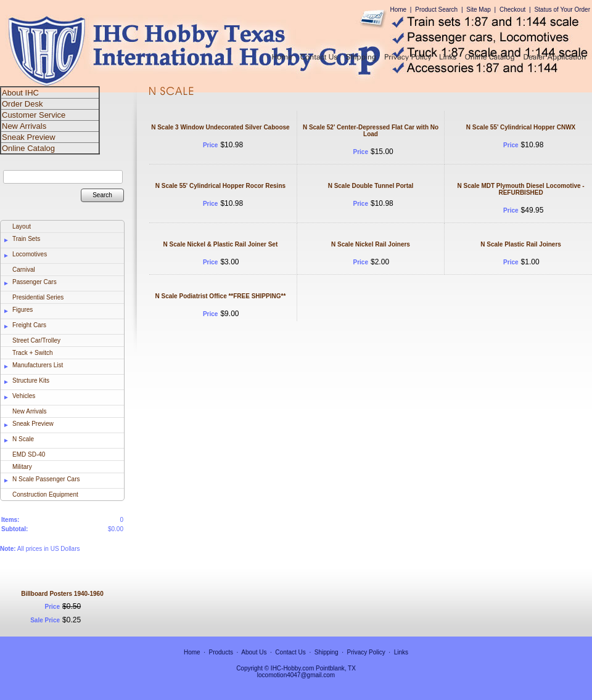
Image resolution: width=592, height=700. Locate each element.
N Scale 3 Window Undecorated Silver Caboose (220, 127)
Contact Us (290, 652)
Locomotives (30, 254)
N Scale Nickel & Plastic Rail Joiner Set (221, 244)
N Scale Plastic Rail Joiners (521, 244)
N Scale (23, 439)
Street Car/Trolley (36, 340)
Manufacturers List (38, 365)
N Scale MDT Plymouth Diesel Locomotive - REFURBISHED (521, 189)
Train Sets (26, 239)
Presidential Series (38, 297)
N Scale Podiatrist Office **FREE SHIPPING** (221, 296)
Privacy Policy (366, 652)
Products (221, 652)
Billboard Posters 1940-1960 (62, 594)
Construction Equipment (45, 494)
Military (22, 467)
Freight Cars (29, 325)
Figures (23, 310)
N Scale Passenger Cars (46, 479)
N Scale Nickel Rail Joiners (371, 244)
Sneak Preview (33, 424)
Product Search (436, 10)
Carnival (24, 270)
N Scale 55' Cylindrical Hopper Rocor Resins (220, 186)
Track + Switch (32, 353)
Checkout (512, 10)
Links (401, 652)
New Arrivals (30, 411)
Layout (22, 226)
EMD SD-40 (29, 454)
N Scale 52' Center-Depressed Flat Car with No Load (371, 131)
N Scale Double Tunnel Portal (371, 186)
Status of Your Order (562, 10)
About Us (254, 652)
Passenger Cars (35, 282)
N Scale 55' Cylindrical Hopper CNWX (521, 127)
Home (398, 10)
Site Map (478, 10)
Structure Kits (31, 381)
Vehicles (24, 396)
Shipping (327, 652)
